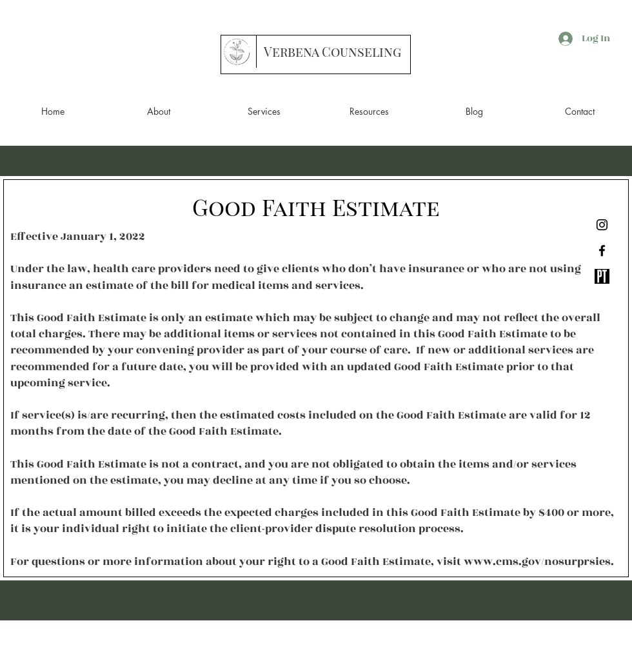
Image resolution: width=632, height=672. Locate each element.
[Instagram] (602, 225)
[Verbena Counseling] (332, 52)
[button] (159, 112)
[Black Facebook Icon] (602, 251)
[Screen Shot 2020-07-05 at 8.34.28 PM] (602, 276)
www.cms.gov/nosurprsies (537, 562)
